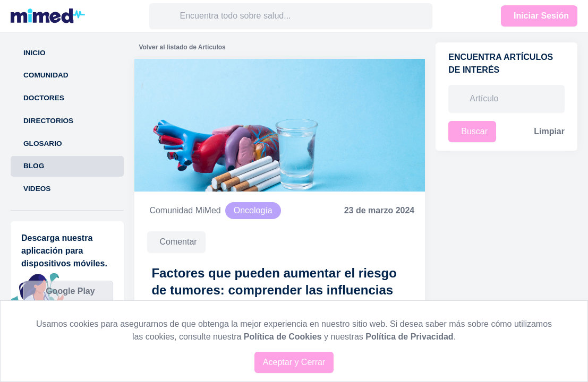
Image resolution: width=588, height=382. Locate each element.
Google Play (70, 291)
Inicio (35, 53)
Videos (37, 189)
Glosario (43, 144)
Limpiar (549, 131)
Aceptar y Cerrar (294, 362)
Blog (34, 166)
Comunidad (46, 75)
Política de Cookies (283, 337)
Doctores (44, 98)
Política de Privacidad (409, 337)
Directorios (48, 121)
